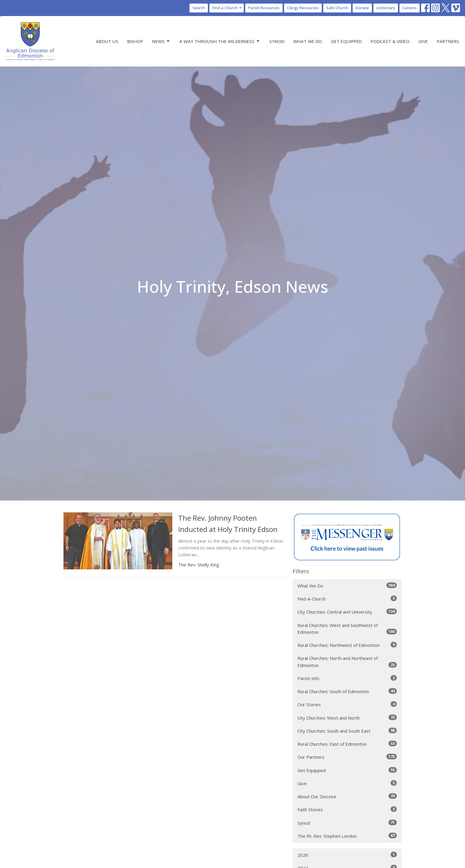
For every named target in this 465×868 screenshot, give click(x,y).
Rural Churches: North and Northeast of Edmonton (347, 662)
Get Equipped (346, 41)
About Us (107, 41)
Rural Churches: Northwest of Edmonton (347, 645)
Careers (410, 8)
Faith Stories (347, 809)
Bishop (135, 41)
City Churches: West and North (347, 718)
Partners (448, 41)
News (161, 41)
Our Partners (347, 757)
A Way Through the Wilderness (220, 41)
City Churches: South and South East (347, 731)
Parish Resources (264, 8)
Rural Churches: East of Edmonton (347, 744)
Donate (362, 8)
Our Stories (347, 704)
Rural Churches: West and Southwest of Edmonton (347, 629)
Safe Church (337, 8)
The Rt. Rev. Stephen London (347, 836)
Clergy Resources (303, 8)
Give (423, 41)
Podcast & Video (390, 41)
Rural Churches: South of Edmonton (347, 691)
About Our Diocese (347, 796)
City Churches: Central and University (347, 612)
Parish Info (347, 678)
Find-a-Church (227, 8)
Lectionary (386, 8)
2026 (347, 855)
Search (199, 8)
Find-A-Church (347, 599)
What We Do (308, 41)
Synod (277, 41)
